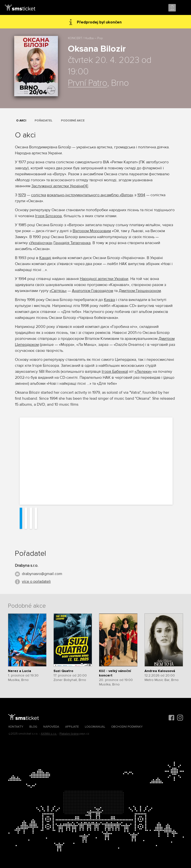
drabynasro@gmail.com (42, 574)
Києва (109, 300)
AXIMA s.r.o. (49, 734)
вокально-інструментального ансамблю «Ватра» (90, 195)
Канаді (45, 258)
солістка (39, 195)
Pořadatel (44, 121)
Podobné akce (73, 121)
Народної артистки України (104, 279)
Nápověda (51, 727)
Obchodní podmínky (127, 727)
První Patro (88, 83)
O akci (21, 121)
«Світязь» (58, 291)
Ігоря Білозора (48, 216)
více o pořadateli (36, 581)
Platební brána (69, 734)
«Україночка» (41, 243)
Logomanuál (95, 727)
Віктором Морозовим (92, 231)
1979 (22, 195)
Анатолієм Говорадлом (93, 291)
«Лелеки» (143, 372)
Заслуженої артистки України (58, 186)
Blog (33, 727)
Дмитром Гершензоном (140, 291)
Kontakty (16, 727)
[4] (86, 186)
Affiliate (72, 727)
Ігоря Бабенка (114, 372)
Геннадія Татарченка (72, 243)
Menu (183, 8)
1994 (141, 195)
